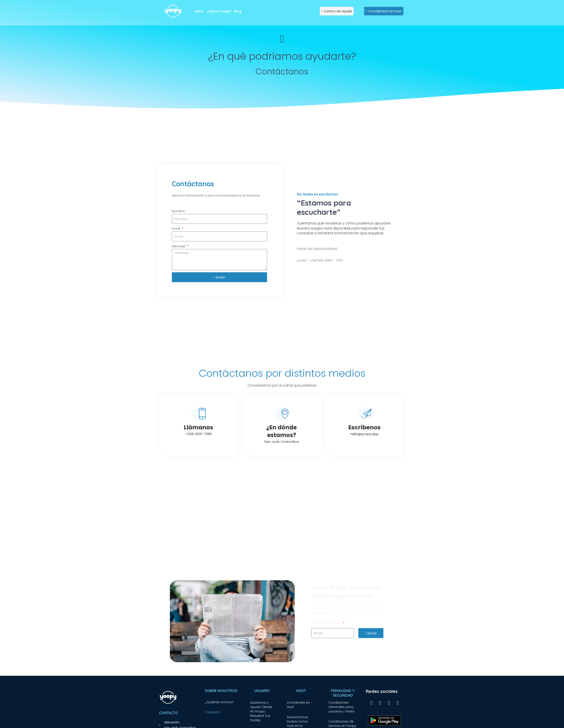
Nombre (178, 211)
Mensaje (179, 246)
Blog (238, 11)
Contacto (213, 712)
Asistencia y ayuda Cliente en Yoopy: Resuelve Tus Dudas (261, 711)
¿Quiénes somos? (219, 702)
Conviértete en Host (298, 705)
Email (176, 229)
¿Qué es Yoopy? (219, 11)
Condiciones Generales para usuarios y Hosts (341, 707)
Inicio (199, 11)
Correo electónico (327, 623)
